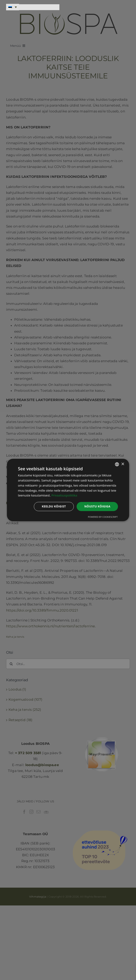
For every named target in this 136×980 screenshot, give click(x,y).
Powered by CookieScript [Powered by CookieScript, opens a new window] (103, 517)
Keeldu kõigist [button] (54, 506)
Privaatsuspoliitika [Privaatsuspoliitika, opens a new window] (64, 495)
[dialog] (68, 490)
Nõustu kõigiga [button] (97, 506)
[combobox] (117, 464)
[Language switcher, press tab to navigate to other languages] (13, 7)
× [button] (123, 464)
